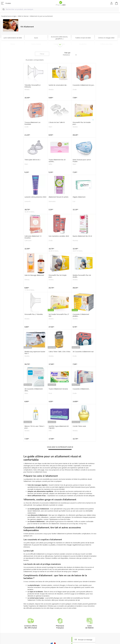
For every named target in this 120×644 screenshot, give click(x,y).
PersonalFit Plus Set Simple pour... (58, 276)
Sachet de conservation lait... (58, 85)
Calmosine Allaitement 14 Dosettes (33, 237)
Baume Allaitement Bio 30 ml (82, 236)
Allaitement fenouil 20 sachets (59, 197)
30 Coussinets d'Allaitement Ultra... (34, 390)
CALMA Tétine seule (79, 426)
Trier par (67, 53)
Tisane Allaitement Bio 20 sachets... (57, 161)
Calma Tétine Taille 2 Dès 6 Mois (59, 352)
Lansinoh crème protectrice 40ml (35, 197)
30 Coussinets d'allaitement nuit (83, 352)
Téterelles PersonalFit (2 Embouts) (32, 86)
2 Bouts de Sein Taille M (57, 122)
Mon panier (116, 4)
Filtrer (42, 54)
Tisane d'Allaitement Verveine (58, 389)
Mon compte (112, 3)
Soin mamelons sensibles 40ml (59, 236)
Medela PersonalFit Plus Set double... (82, 276)
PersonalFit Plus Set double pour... (82, 123)
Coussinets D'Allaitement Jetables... (81, 315)
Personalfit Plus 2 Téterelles (34, 314)
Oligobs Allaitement (79, 197)
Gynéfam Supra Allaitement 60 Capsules (59, 427)
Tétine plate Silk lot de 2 (32, 160)
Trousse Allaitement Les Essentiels (32, 123)
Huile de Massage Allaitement (34, 275)
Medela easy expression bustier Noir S (35, 353)
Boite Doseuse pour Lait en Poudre (82, 161)
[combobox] (60, 9)
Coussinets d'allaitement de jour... (84, 85)
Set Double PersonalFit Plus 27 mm (59, 315)
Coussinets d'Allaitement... (81, 389)
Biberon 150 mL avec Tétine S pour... (34, 427)
